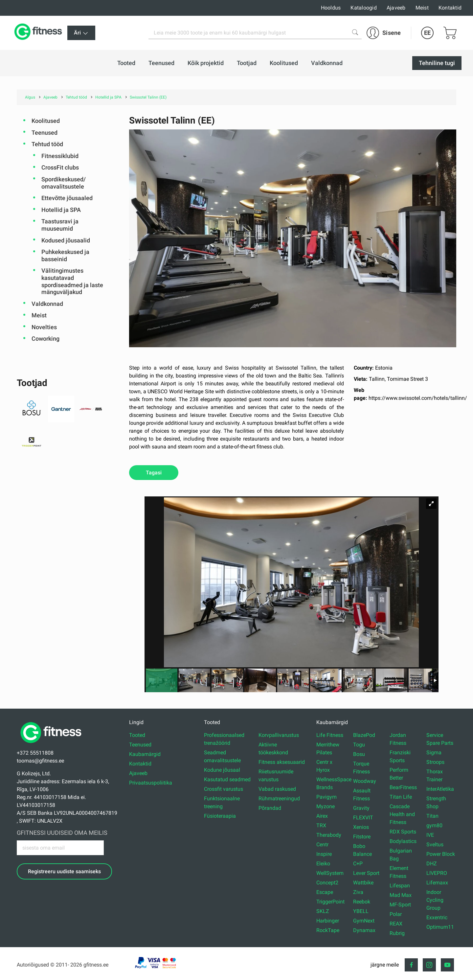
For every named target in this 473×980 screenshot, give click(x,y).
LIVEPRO (437, 873)
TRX (321, 825)
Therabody (329, 835)
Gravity (361, 808)
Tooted (137, 735)
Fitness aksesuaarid (282, 762)
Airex (322, 816)
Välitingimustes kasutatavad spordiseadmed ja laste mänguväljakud (72, 281)
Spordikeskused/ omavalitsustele (64, 183)
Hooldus (331, 8)
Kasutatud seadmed (227, 779)
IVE (430, 835)
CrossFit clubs (60, 167)
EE (427, 33)
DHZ (432, 864)
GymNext (364, 921)
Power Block (441, 854)
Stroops (435, 762)
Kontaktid (450, 8)
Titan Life (401, 797)
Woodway (365, 781)
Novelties (44, 327)
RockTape (328, 930)
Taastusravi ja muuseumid (60, 225)
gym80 (434, 825)
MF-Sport (400, 905)
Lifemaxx (437, 883)
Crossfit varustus (224, 789)
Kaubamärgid (145, 754)
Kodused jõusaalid (66, 240)
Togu (359, 745)
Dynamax (364, 930)
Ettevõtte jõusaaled (67, 198)
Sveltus (435, 844)
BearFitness (403, 787)
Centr (322, 844)
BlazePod (364, 735)
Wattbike (363, 883)
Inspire (324, 854)
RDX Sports (403, 832)
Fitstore (362, 837)
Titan (432, 816)
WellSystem (330, 873)
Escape (325, 892)
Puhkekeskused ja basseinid (65, 255)
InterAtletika (440, 789)
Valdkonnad (47, 304)
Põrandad (270, 808)
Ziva (358, 892)
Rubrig (397, 933)
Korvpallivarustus (279, 735)
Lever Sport (366, 873)
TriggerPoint (330, 902)
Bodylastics (403, 841)
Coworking (45, 339)
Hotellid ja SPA (61, 210)
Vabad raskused (277, 789)
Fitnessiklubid (60, 156)
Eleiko (323, 864)
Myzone (326, 806)
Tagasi (154, 473)
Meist (422, 8)
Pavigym (327, 797)
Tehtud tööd (47, 144)
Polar (396, 914)
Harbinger (328, 921)
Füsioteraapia (220, 816)
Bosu (359, 754)
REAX (396, 924)
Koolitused (46, 121)
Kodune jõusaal (222, 770)
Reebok (362, 902)
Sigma (434, 752)
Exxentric (437, 917)
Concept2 (327, 883)
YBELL (361, 911)
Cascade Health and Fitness (402, 814)
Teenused (45, 133)
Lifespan (400, 886)
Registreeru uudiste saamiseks (64, 871)
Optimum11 (440, 927)
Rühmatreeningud (279, 798)
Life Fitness (330, 735)
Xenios (361, 827)
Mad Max (401, 895)
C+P (358, 864)
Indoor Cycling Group (435, 900)
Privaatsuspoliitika (151, 783)
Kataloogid (364, 8)
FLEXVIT (363, 818)
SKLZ (323, 911)
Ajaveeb (396, 8)
